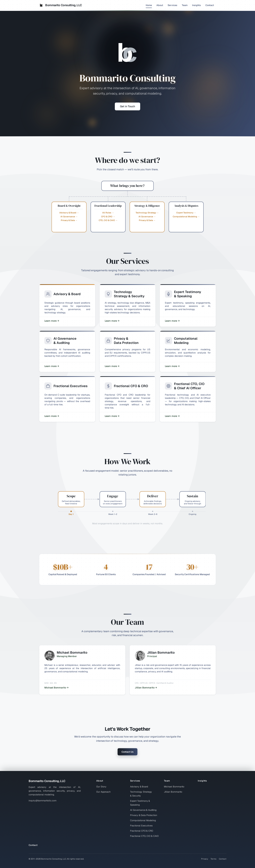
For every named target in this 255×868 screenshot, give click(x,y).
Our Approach (103, 792)
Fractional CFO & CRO (142, 831)
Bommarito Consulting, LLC (60, 5)
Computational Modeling (143, 820)
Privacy (205, 859)
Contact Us (127, 752)
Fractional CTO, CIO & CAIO (144, 836)
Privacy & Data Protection (144, 815)
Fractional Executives (141, 826)
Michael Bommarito (174, 787)
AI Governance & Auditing (143, 810)
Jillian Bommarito (173, 792)
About (160, 5)
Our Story (101, 787)
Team (185, 5)
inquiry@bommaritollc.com (43, 801)
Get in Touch (127, 106)
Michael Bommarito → (56, 688)
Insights (196, 5)
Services (172, 5)
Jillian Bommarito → (146, 688)
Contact (210, 5)
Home (149, 6)
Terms (213, 859)
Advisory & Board (139, 787)
